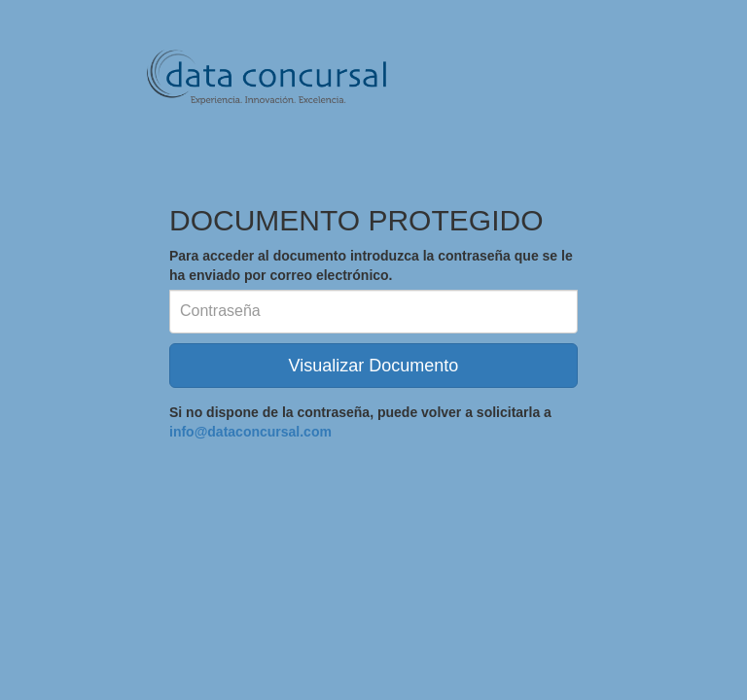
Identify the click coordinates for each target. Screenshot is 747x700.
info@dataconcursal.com (250, 432)
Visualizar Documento (374, 366)
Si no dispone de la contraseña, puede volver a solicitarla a (360, 422)
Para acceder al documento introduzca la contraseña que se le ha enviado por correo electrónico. (371, 265)
